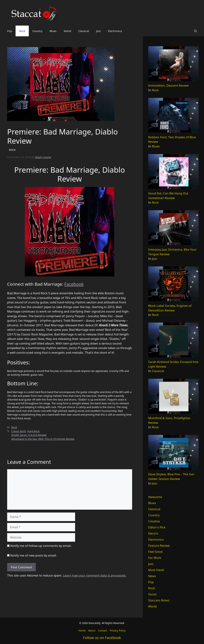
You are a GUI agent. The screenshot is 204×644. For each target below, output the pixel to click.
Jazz (98, 31)
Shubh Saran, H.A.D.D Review (29, 435)
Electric (153, 533)
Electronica (115, 31)
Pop (10, 31)
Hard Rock (33, 431)
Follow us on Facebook (102, 638)
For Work (155, 558)
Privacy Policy (118, 630)
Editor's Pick (157, 527)
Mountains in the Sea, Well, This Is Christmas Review (43, 439)
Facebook (74, 284)
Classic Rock (19, 431)
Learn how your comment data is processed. (94, 575)
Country (37, 31)
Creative (154, 521)
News (152, 576)
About (92, 630)
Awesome (155, 497)
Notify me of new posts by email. (33, 555)
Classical (84, 31)
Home (82, 630)
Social (152, 594)
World (67, 31)
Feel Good (155, 552)
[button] (196, 31)
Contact (103, 630)
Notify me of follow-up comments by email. (41, 546)
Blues (53, 31)
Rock (22, 31)
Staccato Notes (159, 600)
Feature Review (159, 546)
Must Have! (156, 570)
